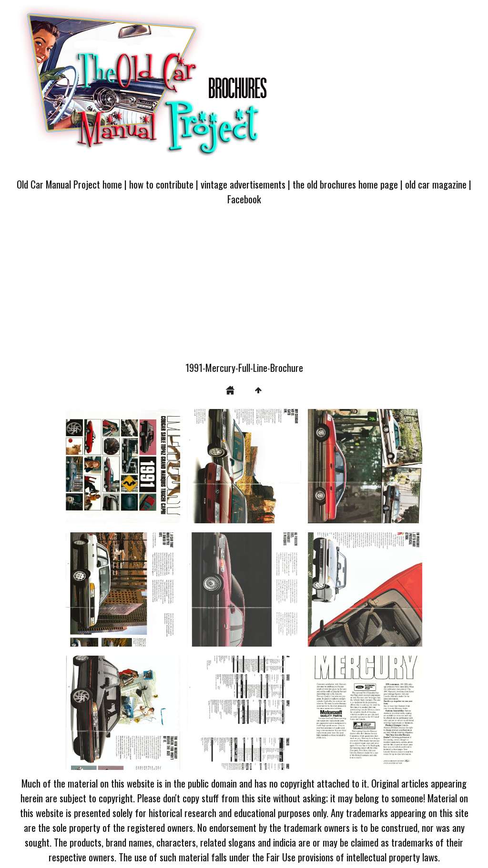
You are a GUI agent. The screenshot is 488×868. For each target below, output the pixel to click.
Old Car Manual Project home (69, 184)
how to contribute (161, 184)
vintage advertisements (243, 184)
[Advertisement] (244, 289)
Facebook (244, 199)
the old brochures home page (345, 184)
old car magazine (436, 184)
